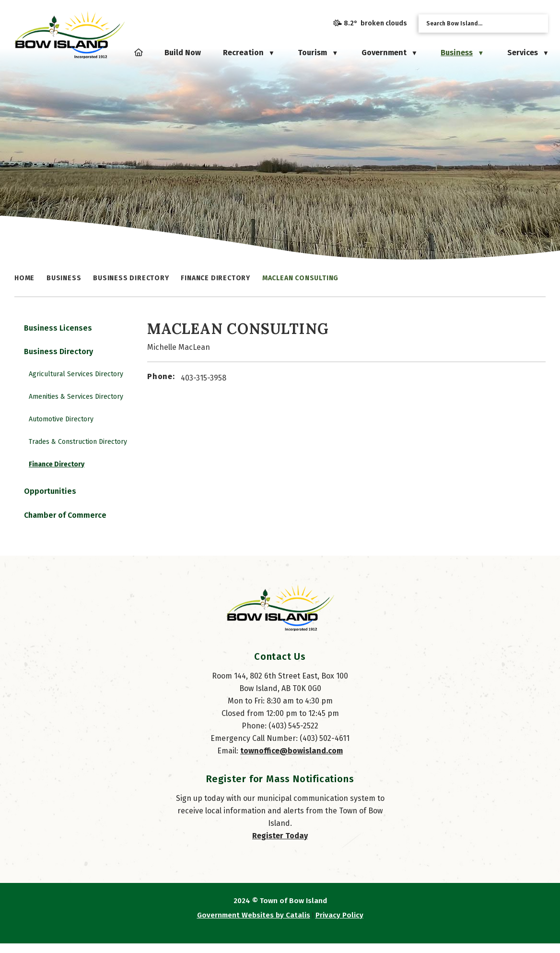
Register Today (280, 845)
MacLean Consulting (300, 278)
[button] (537, 23)
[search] (476, 24)
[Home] (139, 53)
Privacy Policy (339, 925)
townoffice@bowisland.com (292, 760)
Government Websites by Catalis (254, 925)
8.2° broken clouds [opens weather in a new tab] (375, 23)
